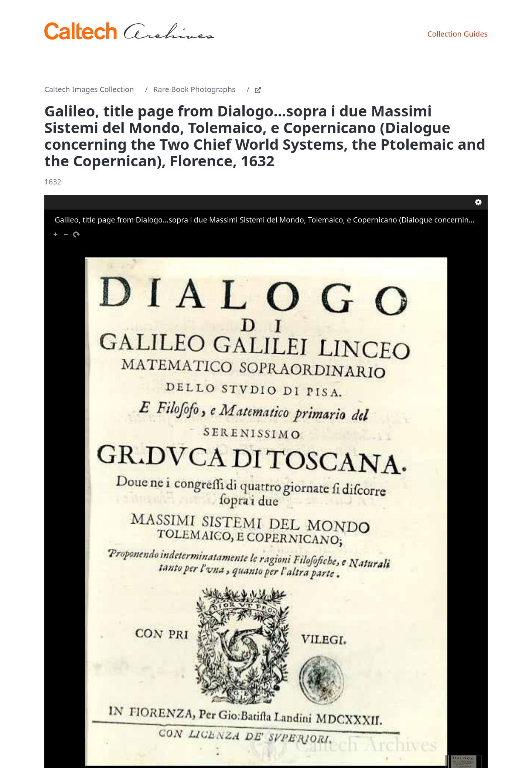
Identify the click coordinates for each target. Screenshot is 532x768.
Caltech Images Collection (89, 89)
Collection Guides (458, 34)
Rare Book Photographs (195, 89)
